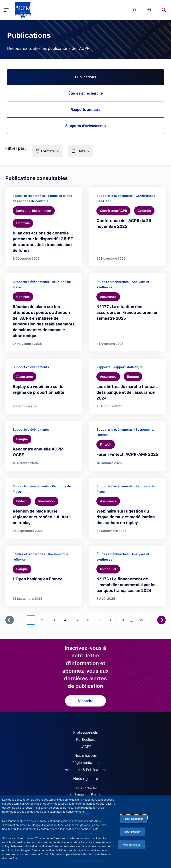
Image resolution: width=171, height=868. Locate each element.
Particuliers (86, 739)
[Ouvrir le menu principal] (6, 10)
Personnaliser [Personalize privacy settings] (131, 845)
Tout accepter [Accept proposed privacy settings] (134, 819)
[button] (47, 151)
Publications (86, 77)
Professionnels (85, 732)
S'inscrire (85, 701)
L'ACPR (86, 747)
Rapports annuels (86, 109)
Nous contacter (86, 788)
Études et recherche (85, 93)
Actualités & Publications (86, 770)
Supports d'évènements (85, 126)
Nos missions (85, 755)
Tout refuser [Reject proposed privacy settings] (133, 832)
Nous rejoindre (86, 779)
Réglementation (85, 763)
